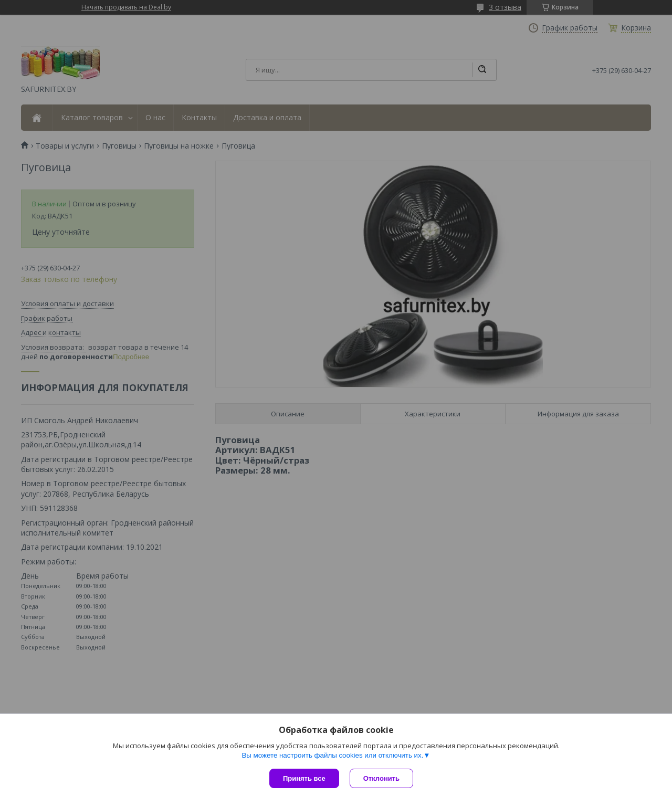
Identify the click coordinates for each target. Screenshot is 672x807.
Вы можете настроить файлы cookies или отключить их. (332, 755)
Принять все (304, 778)
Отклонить (381, 778)
